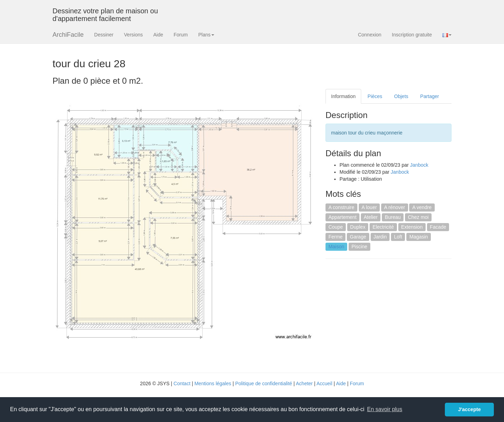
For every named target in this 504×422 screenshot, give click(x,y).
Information (343, 96)
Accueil (324, 383)
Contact (182, 383)
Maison (336, 247)
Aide (158, 35)
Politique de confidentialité (264, 383)
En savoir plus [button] (385, 409)
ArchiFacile (68, 35)
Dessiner (104, 35)
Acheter (304, 383)
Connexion (370, 35)
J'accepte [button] (470, 409)
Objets (401, 96)
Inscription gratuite (412, 35)
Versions (133, 35)
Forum (181, 35)
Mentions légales (213, 383)
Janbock (419, 165)
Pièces (375, 96)
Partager (430, 96)
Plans (206, 35)
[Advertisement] (384, 315)
